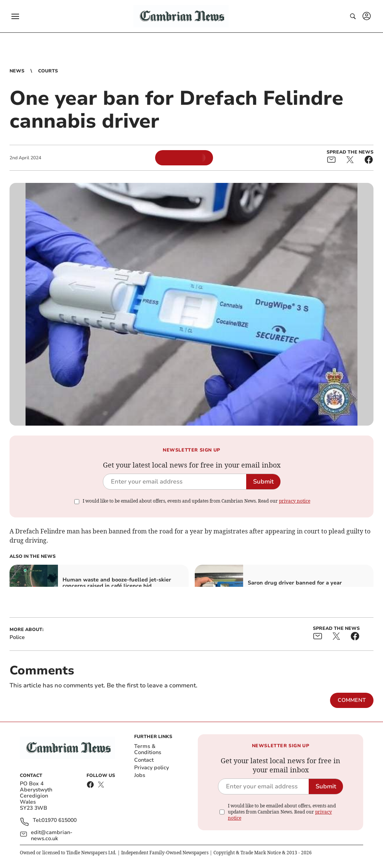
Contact (144, 760)
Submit (263, 482)
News (17, 71)
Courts (48, 71)
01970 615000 (59, 821)
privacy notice (295, 501)
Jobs (140, 775)
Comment (352, 700)
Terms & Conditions (148, 749)
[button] (15, 16)
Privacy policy (151, 768)
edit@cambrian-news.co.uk (52, 836)
